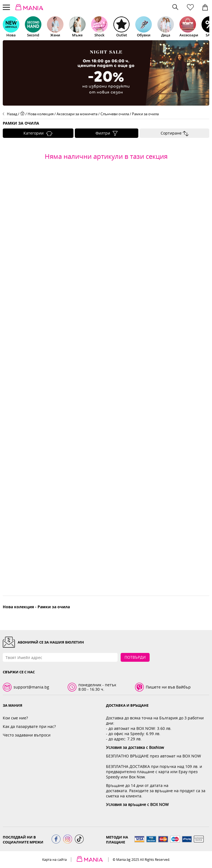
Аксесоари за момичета (77, 114)
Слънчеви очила (115, 114)
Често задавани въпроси (27, 735)
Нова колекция (41, 114)
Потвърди (135, 657)
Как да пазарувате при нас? (29, 726)
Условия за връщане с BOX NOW (137, 804)
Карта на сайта (55, 860)
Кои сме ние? (15, 718)
